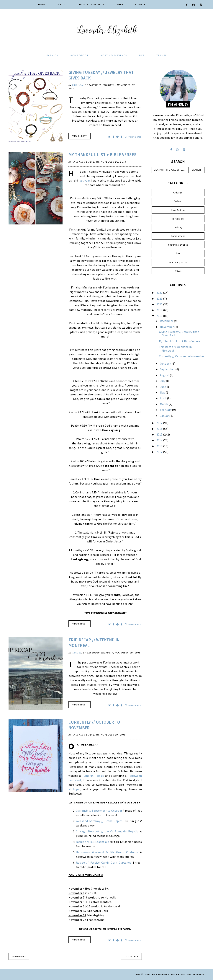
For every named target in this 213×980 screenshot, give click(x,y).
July (163, 381)
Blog (139, 5)
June (163, 387)
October (166, 363)
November (167, 327)
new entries (19, 956)
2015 (160, 434)
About (63, 5)
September (168, 369)
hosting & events (114, 55)
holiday (178, 227)
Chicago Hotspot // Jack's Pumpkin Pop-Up (107, 831)
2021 (160, 299)
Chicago (178, 193)
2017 (160, 423)
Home (42, 5)
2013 (160, 446)
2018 (160, 316)
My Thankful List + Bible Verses (102, 155)
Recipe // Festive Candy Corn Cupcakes (104, 862)
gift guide (178, 219)
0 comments (133, 137)
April (163, 398)
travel (161, 55)
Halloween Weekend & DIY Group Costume (107, 852)
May (163, 392)
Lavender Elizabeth (156, 974)
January (165, 416)
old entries (131, 956)
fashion (53, 55)
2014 (160, 440)
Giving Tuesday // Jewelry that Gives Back (179, 334)
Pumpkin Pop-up (93, 776)
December (167, 321)
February (166, 410)
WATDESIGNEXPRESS (193, 974)
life (142, 55)
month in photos (178, 262)
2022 (160, 293)
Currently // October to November (182, 356)
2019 (160, 310)
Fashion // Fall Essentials (92, 842)
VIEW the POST (80, 136)
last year (84, 180)
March (164, 404)
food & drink (178, 210)
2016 (160, 429)
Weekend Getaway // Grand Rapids (99, 821)
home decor (80, 55)
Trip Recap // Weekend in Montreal (175, 349)
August (165, 375)
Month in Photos (92, 5)
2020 (160, 304)
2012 (160, 452)
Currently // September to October (99, 811)
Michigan (74, 789)
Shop (120, 5)
